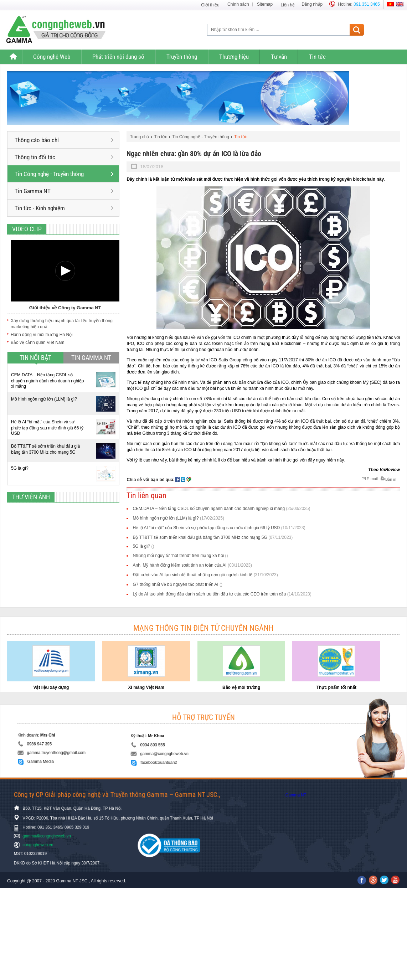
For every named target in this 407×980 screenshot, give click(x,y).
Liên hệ (288, 5)
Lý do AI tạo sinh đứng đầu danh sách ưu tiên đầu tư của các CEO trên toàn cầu (222, 594)
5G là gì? (20, 468)
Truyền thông (182, 57)
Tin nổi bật (35, 358)
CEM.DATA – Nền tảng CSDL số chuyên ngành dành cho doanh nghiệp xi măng (48, 381)
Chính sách (238, 4)
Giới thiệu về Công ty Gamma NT (65, 308)
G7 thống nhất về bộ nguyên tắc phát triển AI (177, 584)
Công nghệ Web (52, 57)
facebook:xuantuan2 (176, 754)
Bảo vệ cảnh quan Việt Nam (38, 342)
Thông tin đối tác (64, 157)
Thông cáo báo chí (64, 140)
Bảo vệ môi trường (241, 687)
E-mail (369, 479)
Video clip (27, 229)
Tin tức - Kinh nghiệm (64, 208)
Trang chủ (13, 57)
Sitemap (265, 4)
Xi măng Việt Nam (146, 687)
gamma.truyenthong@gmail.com (113, 748)
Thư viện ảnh (31, 497)
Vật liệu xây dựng (51, 687)
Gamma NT (310, 795)
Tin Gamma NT (64, 191)
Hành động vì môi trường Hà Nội (42, 335)
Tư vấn (279, 57)
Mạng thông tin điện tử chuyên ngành (203, 628)
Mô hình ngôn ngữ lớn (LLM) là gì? (44, 399)
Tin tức (317, 57)
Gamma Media (103, 754)
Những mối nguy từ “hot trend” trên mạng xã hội (180, 556)
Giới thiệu (210, 5)
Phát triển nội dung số (118, 57)
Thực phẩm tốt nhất (336, 687)
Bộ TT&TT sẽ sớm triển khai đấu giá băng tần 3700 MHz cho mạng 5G (45, 449)
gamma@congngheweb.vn (179, 749)
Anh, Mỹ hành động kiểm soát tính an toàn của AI (192, 565)
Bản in (388, 479)
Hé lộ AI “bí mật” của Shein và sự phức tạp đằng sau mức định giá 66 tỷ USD (47, 428)
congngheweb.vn (75, 839)
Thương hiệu (234, 57)
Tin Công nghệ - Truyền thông (64, 174)
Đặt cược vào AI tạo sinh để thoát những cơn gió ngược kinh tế (205, 575)
